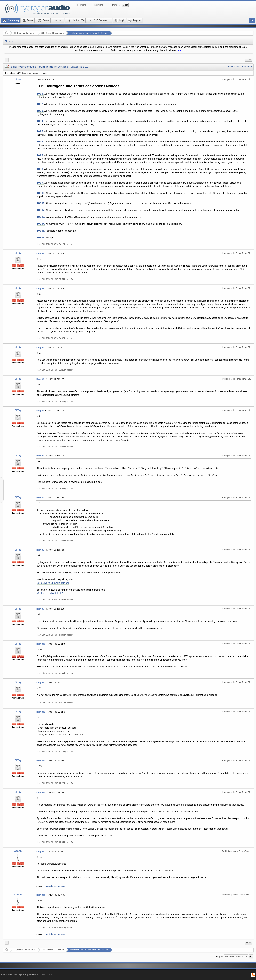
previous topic (234, 67)
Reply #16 (41, 895)
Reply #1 (40, 253)
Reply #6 (40, 456)
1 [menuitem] (7, 60)
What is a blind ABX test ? (50, 593)
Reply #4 (40, 379)
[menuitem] (248, 60)
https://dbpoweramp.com (55, 886)
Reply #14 (41, 792)
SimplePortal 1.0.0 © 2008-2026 (40, 975)
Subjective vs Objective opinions (53, 583)
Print (248, 60)
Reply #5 (40, 411)
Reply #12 (41, 712)
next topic (247, 67)
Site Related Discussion (53, 33)
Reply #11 (41, 682)
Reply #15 (41, 851)
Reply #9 (40, 609)
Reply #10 (41, 644)
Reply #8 (40, 550)
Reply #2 (40, 288)
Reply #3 (40, 347)
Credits (24, 975)
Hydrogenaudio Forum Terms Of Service (89, 33)
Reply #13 (41, 761)
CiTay (18, 253)
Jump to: (219, 956)
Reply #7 (40, 498)
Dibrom (18, 79)
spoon (18, 851)
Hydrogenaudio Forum (25, 33)
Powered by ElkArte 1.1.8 (10, 975)
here (179, 50)
